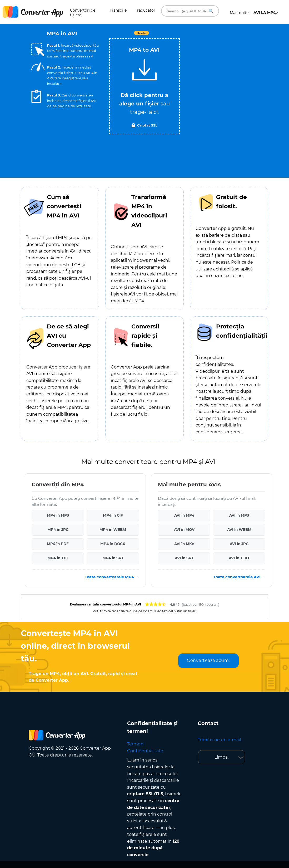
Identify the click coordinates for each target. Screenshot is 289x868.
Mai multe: (253, 13)
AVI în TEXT (239, 558)
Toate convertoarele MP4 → (112, 577)
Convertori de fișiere (83, 13)
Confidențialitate (145, 751)
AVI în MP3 (239, 515)
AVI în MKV (184, 544)
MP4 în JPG (58, 530)
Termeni (136, 744)
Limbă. (221, 757)
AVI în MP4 (184, 515)
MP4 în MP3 (58, 515)
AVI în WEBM (239, 530)
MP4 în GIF (113, 515)
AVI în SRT (184, 558)
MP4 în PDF (58, 544)
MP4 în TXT (58, 558)
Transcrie (118, 10)
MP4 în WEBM (113, 530)
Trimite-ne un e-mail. (220, 740)
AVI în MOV (184, 530)
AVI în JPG (239, 544)
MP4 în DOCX (113, 544)
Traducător (145, 10)
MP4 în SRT (113, 558)
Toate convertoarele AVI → (239, 577)
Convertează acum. (208, 660)
